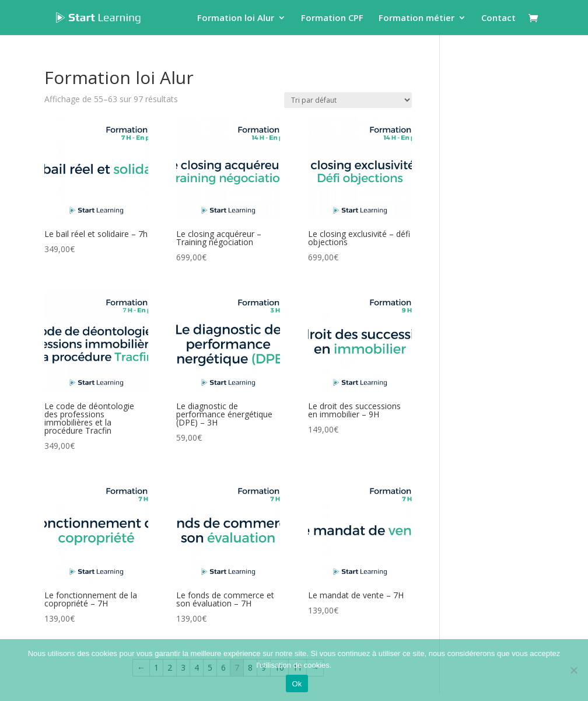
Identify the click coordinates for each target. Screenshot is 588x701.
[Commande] (348, 100)
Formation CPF (332, 18)
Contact (498, 18)
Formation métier (416, 18)
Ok (297, 684)
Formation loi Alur (236, 18)
